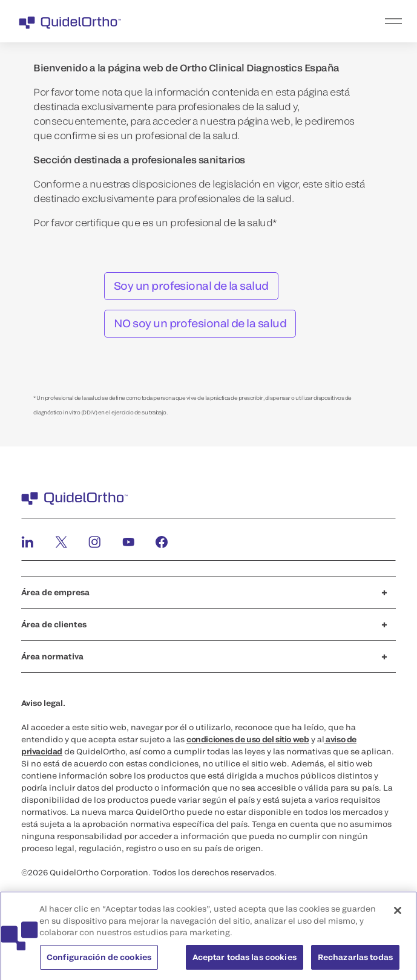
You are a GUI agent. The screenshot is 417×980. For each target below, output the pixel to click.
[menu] (283, 21)
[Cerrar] (398, 913)
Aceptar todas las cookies (245, 960)
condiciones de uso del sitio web (248, 739)
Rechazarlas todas (355, 960)
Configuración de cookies (99, 960)
